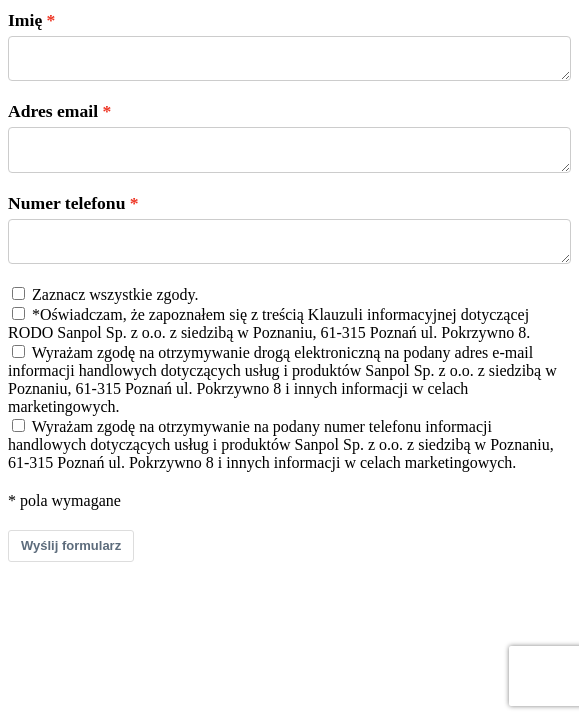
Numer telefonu (66, 215)
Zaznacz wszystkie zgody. (115, 312)
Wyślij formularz (71, 563)
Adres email (53, 117)
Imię (25, 20)
